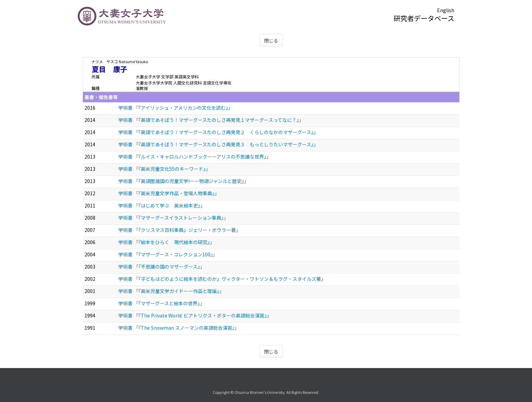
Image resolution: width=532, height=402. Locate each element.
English (446, 10)
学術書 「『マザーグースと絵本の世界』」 (161, 303)
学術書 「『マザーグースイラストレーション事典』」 (173, 218)
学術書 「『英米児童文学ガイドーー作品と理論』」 (171, 291)
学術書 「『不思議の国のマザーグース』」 (161, 267)
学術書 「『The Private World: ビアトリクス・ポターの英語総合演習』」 (195, 315)
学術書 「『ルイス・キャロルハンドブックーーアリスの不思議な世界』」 (195, 157)
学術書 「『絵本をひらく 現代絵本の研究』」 (166, 242)
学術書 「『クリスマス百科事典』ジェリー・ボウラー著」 (179, 230)
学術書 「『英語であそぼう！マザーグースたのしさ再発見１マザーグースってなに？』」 (211, 120)
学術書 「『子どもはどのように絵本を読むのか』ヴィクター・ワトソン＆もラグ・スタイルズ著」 (222, 279)
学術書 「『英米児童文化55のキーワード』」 (164, 169)
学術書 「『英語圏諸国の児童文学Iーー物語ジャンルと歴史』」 (184, 181)
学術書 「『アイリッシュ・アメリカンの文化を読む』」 (176, 108)
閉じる (271, 40)
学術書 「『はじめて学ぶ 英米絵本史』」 (162, 205)
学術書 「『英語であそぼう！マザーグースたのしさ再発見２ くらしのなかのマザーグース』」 (218, 132)
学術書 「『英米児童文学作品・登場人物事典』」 (169, 193)
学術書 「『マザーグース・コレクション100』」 (168, 254)
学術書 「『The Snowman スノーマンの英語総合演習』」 (179, 328)
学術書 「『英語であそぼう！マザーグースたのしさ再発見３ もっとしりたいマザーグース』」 (218, 144)
